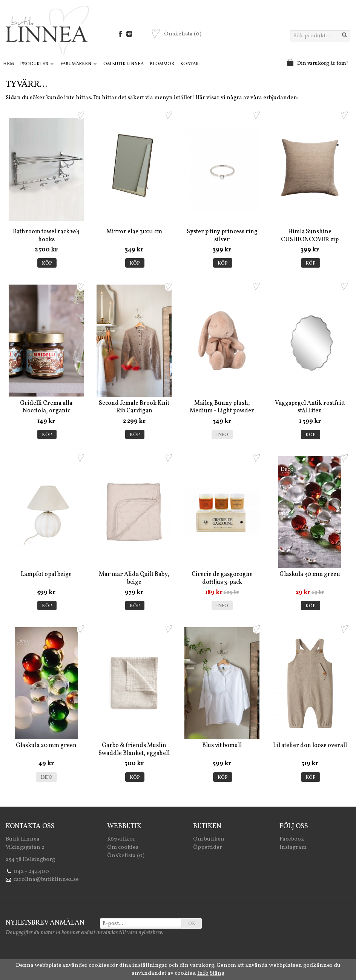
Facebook (292, 839)
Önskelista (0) (126, 856)
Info (222, 435)
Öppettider (208, 848)
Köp (47, 263)
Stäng (217, 973)
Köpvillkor (121, 839)
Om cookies (123, 848)
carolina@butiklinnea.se (46, 880)
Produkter (37, 64)
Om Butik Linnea (124, 64)
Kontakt (191, 64)
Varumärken (79, 64)
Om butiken (209, 839)
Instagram (293, 848)
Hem (8, 64)
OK (192, 924)
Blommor (162, 64)
